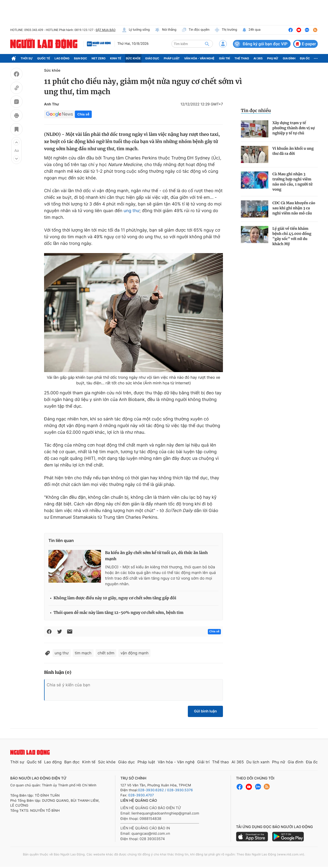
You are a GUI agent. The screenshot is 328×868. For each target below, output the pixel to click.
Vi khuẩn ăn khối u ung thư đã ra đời (293, 151)
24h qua (251, 30)
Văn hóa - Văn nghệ (199, 58)
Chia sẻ (83, 114)
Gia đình (289, 58)
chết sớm (106, 653)
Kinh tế (116, 58)
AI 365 (258, 58)
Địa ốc (305, 58)
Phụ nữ (273, 58)
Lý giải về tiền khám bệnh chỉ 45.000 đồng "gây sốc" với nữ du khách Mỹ (292, 236)
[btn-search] (207, 44)
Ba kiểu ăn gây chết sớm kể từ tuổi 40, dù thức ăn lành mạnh (156, 556)
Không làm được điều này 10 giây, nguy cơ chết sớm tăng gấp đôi (115, 598)
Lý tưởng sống (136, 30)
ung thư (131, 211)
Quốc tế (44, 58)
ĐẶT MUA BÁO (105, 30)
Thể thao (242, 58)
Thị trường (226, 30)
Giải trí (224, 58)
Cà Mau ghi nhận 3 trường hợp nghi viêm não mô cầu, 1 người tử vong (292, 182)
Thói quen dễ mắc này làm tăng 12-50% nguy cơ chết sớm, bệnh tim (119, 613)
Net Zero (99, 58)
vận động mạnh (134, 653)
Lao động (62, 58)
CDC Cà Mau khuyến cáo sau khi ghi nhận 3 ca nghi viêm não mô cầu (294, 208)
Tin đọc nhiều (256, 111)
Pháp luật (172, 58)
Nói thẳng (166, 30)
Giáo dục (152, 58)
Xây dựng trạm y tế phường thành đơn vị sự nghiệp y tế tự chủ (294, 128)
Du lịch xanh (258, 762)
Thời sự (27, 58)
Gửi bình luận (205, 711)
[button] (16, 142)
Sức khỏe (133, 58)
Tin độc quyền (195, 30)
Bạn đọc (81, 58)
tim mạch (83, 653)
